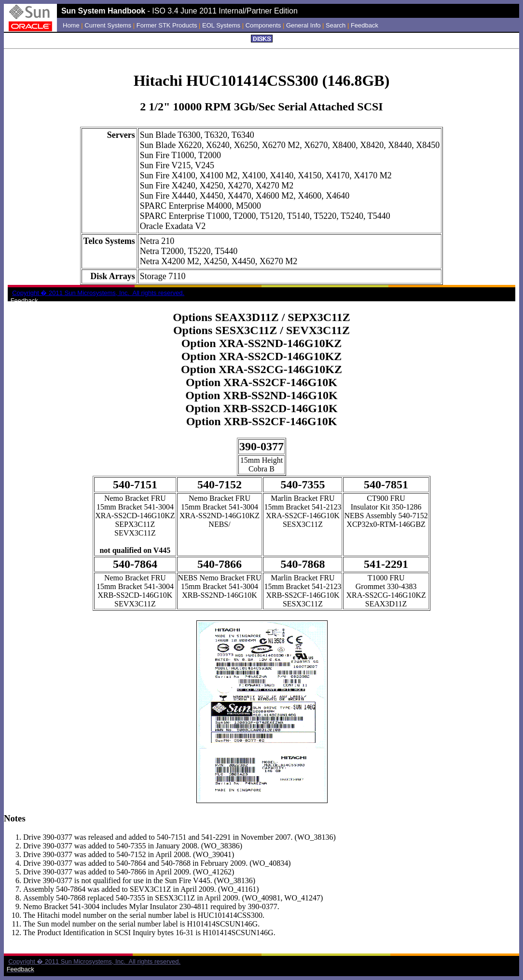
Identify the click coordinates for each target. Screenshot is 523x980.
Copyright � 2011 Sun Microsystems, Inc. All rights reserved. (94, 961)
